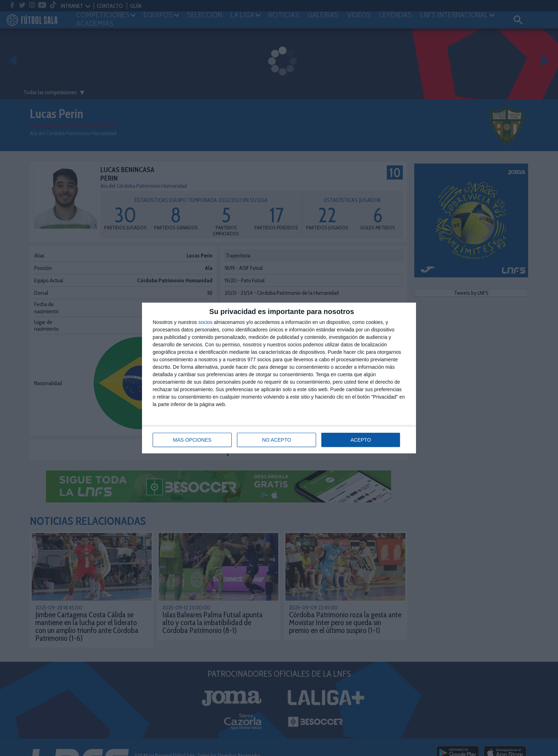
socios (205, 322)
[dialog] (279, 378)
